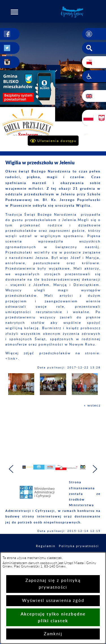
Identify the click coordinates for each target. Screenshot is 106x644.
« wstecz (92, 405)
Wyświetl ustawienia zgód (53, 601)
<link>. (12, 359)
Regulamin (46, 549)
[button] (14, 12)
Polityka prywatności (79, 549)
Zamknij (53, 634)
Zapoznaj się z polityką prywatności (53, 584)
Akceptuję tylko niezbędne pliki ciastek (53, 617)
